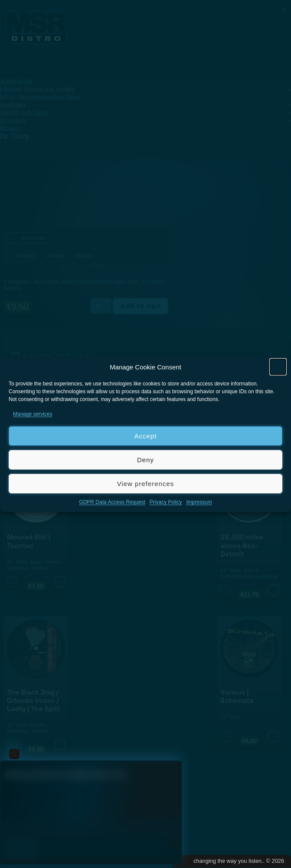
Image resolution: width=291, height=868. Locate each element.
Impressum (199, 502)
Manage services (33, 414)
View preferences (145, 484)
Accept (145, 436)
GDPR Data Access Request (112, 502)
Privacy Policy (166, 502)
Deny (145, 460)
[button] (278, 367)
